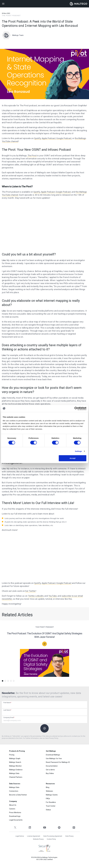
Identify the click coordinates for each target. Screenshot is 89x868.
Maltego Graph (15, 758)
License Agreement (34, 836)
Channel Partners (16, 777)
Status (48, 810)
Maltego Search (15, 762)
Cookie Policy (51, 839)
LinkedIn (39, 596)
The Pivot (32, 156)
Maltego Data (14, 773)
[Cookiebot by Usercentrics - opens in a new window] (76, 408)
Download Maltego (53, 755)
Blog (48, 787)
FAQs (48, 799)
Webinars (49, 791)
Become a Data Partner (18, 795)
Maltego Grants (52, 795)
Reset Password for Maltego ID (58, 762)
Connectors (14, 791)
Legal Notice (20, 836)
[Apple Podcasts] (74, 827)
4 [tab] (11, 681)
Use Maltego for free (54, 758)
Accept (73, 458)
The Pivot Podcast (11, 16)
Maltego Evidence (16, 770)
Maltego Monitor (15, 766)
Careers (12, 809)
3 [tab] (8, 681)
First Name (7, 703)
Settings (78, 451)
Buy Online (50, 773)
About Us (13, 805)
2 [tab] (5, 681)
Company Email (9, 717)
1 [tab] (3, 681)
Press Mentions (15, 812)
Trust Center (51, 806)
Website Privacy (38, 839)
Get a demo (50, 770)
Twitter (31, 596)
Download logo (15, 816)
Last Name (7, 710)
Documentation (52, 766)
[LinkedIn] (30, 827)
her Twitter (30, 591)
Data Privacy (69, 836)
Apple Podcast (49, 138)
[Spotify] (59, 827)
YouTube (53, 596)
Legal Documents (16, 820)
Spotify (37, 138)
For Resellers (51, 802)
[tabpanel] (44, 650)
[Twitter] (15, 827)
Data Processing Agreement (53, 836)
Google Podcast (64, 138)
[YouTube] (45, 827)
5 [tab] (14, 681)
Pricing (12, 755)
